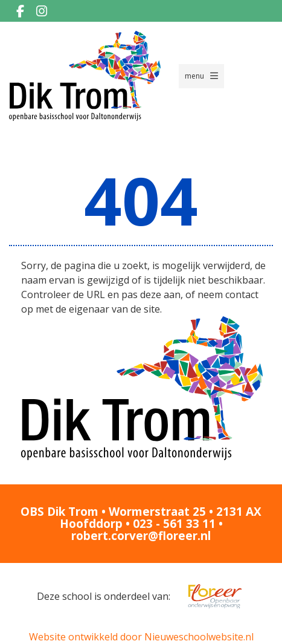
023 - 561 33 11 (174, 524)
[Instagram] (42, 11)
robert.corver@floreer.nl (141, 536)
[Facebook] (20, 11)
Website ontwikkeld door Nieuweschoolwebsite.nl (141, 637)
